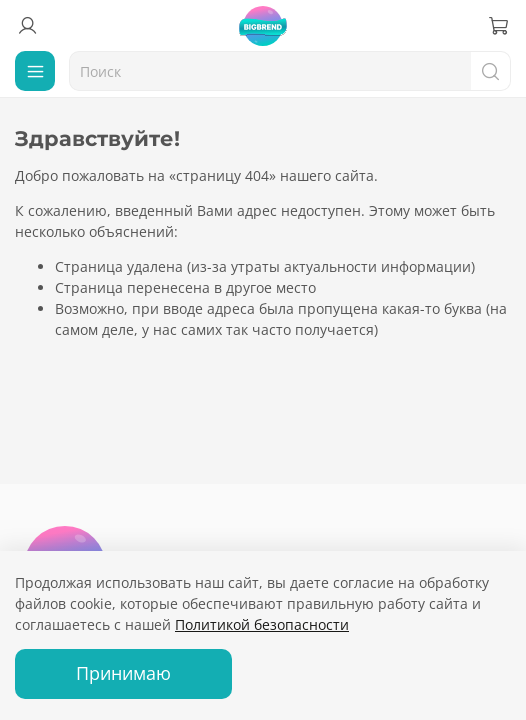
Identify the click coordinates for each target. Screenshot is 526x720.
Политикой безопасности (262, 624)
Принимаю (123, 673)
